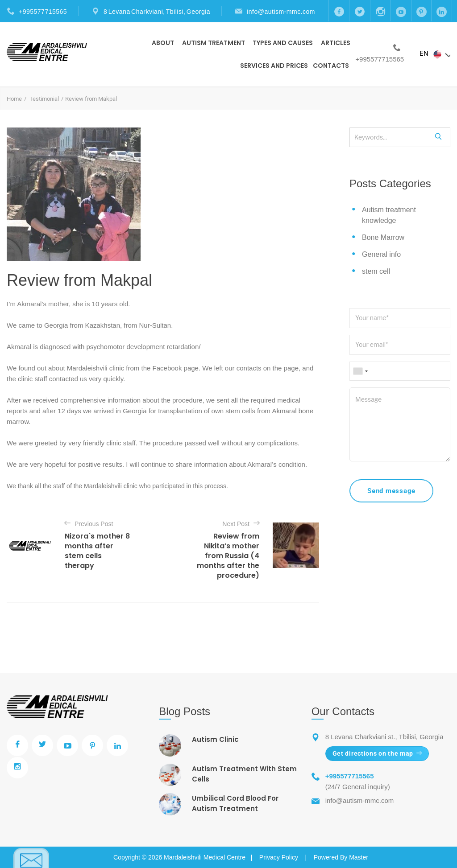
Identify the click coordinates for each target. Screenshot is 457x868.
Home (14, 99)
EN (435, 54)
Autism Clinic (215, 739)
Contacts (331, 66)
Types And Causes (283, 43)
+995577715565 (43, 12)
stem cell (376, 271)
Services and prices (274, 66)
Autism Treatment (214, 43)
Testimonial (44, 99)
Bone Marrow (383, 237)
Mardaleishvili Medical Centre (205, 857)
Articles (336, 43)
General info (381, 254)
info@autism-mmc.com (281, 12)
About (163, 43)
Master (359, 857)
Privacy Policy (279, 857)
